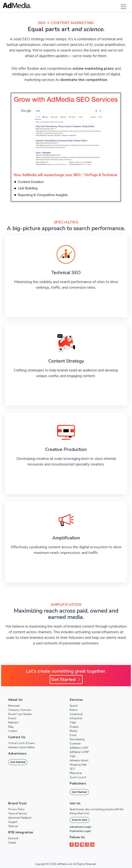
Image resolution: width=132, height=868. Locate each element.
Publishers (78, 784)
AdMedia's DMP (79, 752)
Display (74, 727)
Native (74, 710)
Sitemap (13, 826)
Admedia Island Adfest (21, 747)
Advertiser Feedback (20, 818)
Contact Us (17, 737)
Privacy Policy (16, 809)
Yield (72, 756)
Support (13, 822)
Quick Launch (78, 777)
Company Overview (20, 710)
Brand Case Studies (20, 714)
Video (73, 723)
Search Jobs (79, 820)
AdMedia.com (65, 864)
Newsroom (14, 706)
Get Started (66, 679)
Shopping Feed (78, 765)
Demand (13, 838)
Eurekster (75, 744)
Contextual (76, 714)
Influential (76, 718)
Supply (12, 843)
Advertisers (17, 754)
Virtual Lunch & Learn (22, 743)
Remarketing (77, 739)
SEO (72, 769)
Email (73, 735)
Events (12, 718)
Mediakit (13, 723)
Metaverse (76, 773)
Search (74, 706)
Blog (11, 727)
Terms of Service (17, 814)
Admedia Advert (79, 761)
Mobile (73, 731)
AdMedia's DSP (79, 748)
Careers (13, 731)
